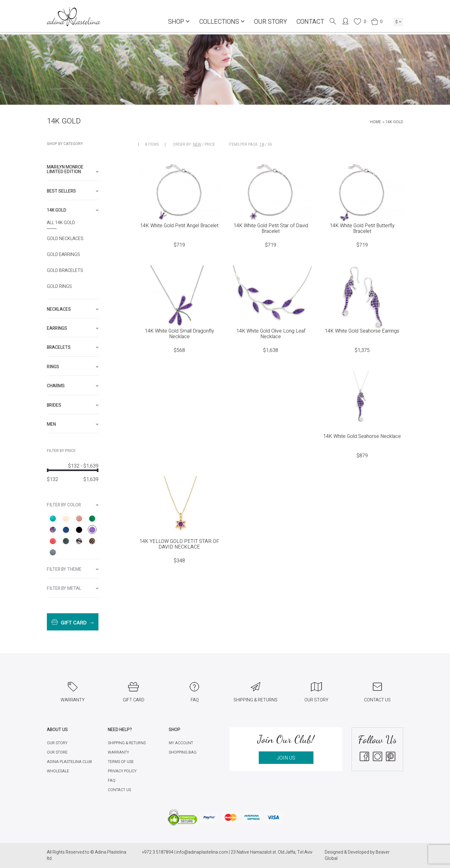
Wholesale (58, 771)
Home (375, 122)
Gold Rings (59, 287)
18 (262, 144)
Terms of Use (121, 762)
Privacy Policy (122, 771)
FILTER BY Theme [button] (73, 569)
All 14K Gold (61, 223)
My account (181, 743)
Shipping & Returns (127, 743)
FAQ (112, 780)
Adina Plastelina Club (69, 762)
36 (270, 144)
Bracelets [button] (73, 347)
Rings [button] (73, 367)
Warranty (118, 752)
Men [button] (73, 424)
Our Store (57, 752)
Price (210, 144)
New (197, 144)
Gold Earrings (63, 255)
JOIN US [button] (286, 758)
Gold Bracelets (65, 271)
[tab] (73, 170)
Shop (179, 22)
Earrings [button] (73, 328)
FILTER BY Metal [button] (73, 588)
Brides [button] (73, 405)
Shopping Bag (183, 752)
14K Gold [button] (73, 210)
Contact (310, 22)
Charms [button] (73, 386)
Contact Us (119, 790)
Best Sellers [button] (73, 191)
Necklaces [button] (73, 309)
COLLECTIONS (222, 22)
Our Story (270, 22)
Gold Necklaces (65, 239)
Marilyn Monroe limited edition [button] (73, 169)
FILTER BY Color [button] (73, 505)
